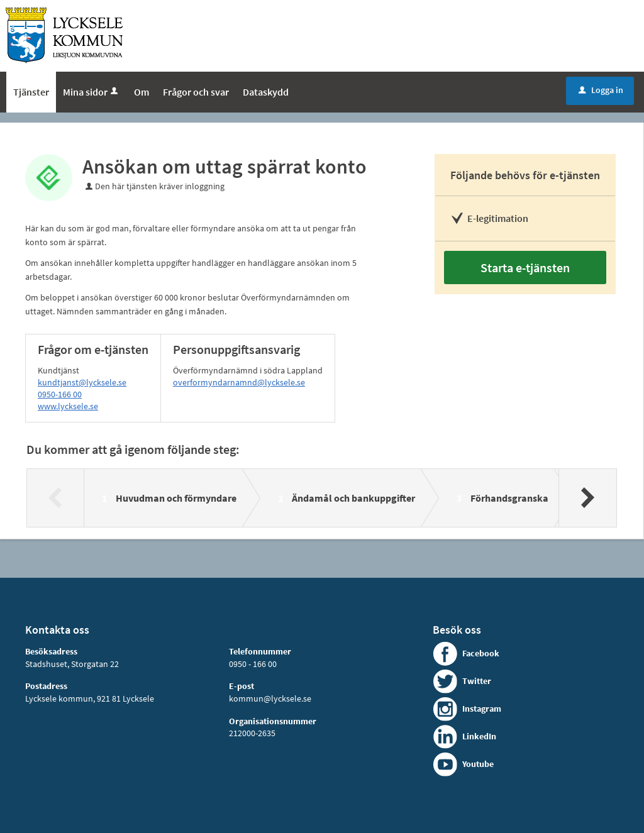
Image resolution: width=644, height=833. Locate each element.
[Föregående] (56, 498)
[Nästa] (587, 498)
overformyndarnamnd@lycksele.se (239, 382)
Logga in (601, 90)
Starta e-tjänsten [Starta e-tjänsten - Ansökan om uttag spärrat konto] (525, 268)
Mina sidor (92, 92)
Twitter (477, 681)
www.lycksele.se (68, 406)
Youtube (478, 764)
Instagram (482, 709)
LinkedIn (479, 736)
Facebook (481, 653)
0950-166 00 (60, 394)
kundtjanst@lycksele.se (82, 382)
